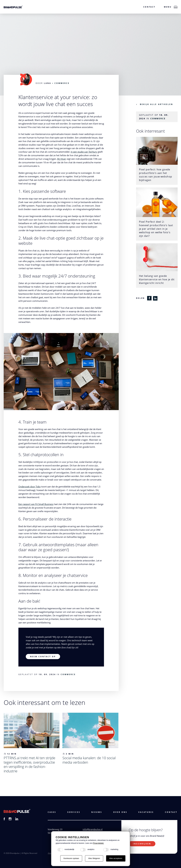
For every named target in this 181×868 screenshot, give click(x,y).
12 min (10, 754)
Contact (149, 7)
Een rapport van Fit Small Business (36, 504)
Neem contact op (43, 657)
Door (43, 83)
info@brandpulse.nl (93, 829)
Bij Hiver (62, 159)
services (74, 812)
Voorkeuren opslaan (71, 858)
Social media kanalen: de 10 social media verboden (89, 760)
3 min (68, 754)
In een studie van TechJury (84, 152)
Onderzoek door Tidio (30, 487)
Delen (140, 298)
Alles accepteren (116, 858)
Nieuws (97, 812)
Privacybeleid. (98, 843)
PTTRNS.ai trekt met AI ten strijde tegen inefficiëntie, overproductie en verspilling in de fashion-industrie (29, 764)
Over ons (120, 812)
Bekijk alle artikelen (157, 104)
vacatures (146, 812)
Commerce (62, 83)
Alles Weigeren (94, 858)
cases (52, 812)
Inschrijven (142, 844)
